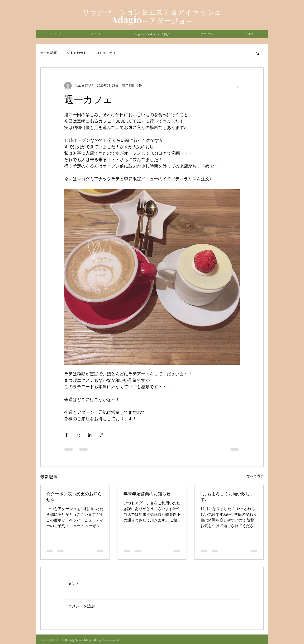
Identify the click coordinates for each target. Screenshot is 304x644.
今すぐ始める (76, 53)
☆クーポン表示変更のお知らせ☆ (74, 497)
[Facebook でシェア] (66, 435)
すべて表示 (255, 476)
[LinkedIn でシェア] (90, 435)
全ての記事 (49, 53)
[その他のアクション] (237, 86)
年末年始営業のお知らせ (147, 494)
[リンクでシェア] (101, 435)
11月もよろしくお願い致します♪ (227, 497)
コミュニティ (106, 53)
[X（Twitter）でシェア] (78, 435)
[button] (258, 53)
